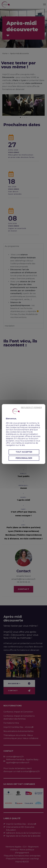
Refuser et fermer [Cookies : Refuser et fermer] (31, 408)
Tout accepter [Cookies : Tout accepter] (24, 452)
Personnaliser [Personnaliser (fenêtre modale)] (24, 458)
